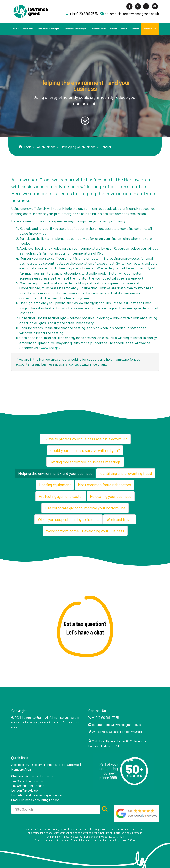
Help (62, 764)
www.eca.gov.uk (52, 348)
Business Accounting (75, 29)
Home (16, 29)
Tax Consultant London (27, 781)
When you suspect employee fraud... (68, 519)
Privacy (52, 764)
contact (75, 364)
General (106, 147)
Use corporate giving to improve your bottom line (85, 508)
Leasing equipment (55, 485)
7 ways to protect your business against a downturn (85, 439)
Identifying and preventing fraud (126, 473)
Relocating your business (111, 496)
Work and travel (119, 519)
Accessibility (20, 764)
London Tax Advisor (25, 790)
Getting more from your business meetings (85, 462)
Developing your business (78, 147)
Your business (46, 147)
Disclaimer (38, 764)
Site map (73, 764)
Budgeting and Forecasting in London (37, 795)
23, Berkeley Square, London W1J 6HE (118, 732)
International (99, 29)
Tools (124, 29)
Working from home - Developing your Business (85, 531)
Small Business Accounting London (35, 800)
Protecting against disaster (61, 496)
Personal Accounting (48, 29)
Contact (135, 29)
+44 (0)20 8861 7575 (84, 14)
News (114, 29)
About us (28, 29)
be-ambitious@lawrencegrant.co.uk (132, 14)
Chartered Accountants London (33, 776)
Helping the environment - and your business (55, 473)
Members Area (150, 29)
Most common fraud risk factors (104, 485)
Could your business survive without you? (85, 450)
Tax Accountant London (28, 786)
